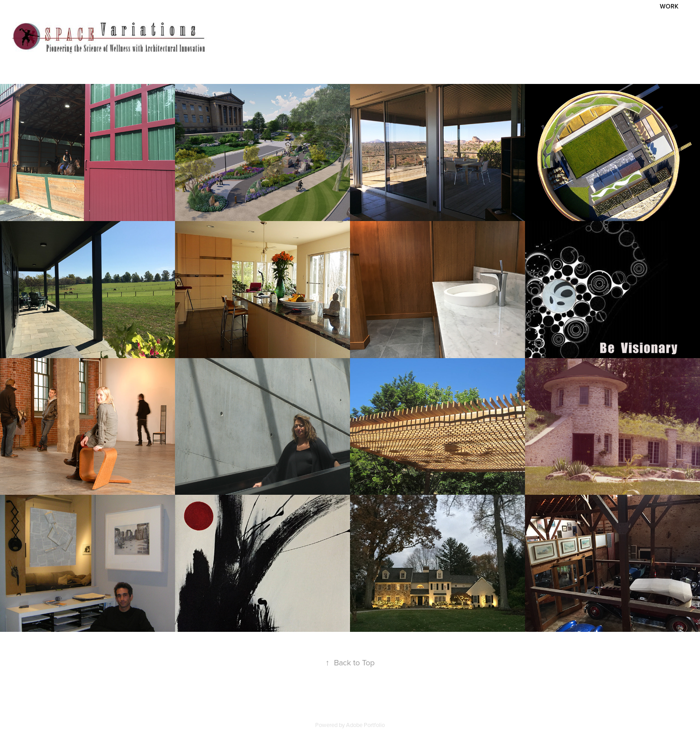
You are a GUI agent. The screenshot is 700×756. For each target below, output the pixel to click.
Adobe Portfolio (365, 725)
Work (669, 6)
